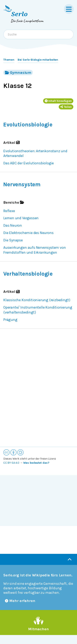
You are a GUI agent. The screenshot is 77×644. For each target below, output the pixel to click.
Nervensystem (22, 184)
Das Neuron (13, 225)
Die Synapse (13, 240)
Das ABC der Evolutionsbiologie (29, 163)
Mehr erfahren (20, 601)
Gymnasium (18, 72)
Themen (9, 60)
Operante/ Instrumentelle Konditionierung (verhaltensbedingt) (38, 310)
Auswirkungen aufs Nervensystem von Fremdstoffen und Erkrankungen (34, 250)
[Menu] (69, 9)
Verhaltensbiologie (28, 274)
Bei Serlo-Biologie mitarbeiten (38, 60)
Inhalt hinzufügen (58, 101)
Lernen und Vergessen (21, 218)
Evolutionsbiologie (28, 125)
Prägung (10, 320)
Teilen (66, 107)
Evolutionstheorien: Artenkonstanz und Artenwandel (35, 153)
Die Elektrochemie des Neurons (28, 233)
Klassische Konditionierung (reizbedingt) (37, 300)
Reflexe (9, 211)
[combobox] (38, 34)
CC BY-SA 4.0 (11, 463)
